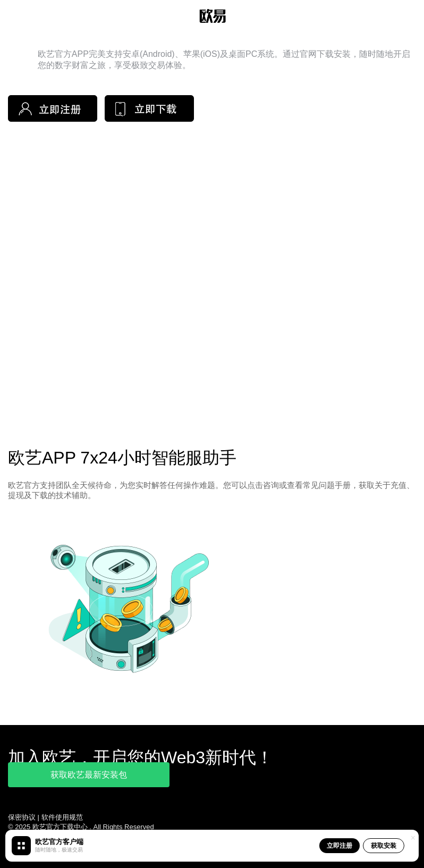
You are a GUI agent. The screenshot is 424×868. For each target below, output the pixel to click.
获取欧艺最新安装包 (89, 775)
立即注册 (340, 845)
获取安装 (384, 845)
